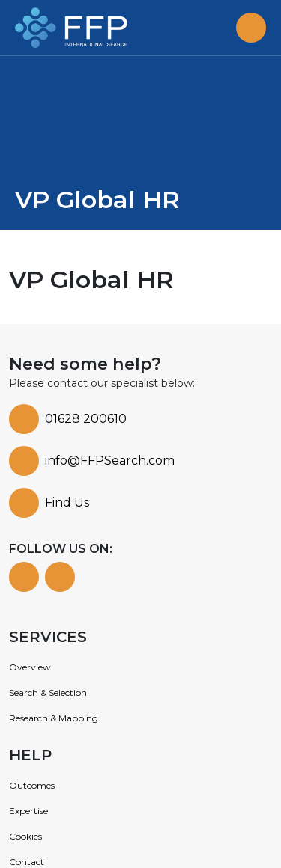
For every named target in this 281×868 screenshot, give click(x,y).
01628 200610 (86, 419)
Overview (30, 667)
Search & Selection (48, 693)
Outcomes (32, 785)
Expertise (28, 811)
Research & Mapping (54, 718)
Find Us (67, 502)
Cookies (25, 836)
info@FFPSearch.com (110, 461)
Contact (27, 862)
